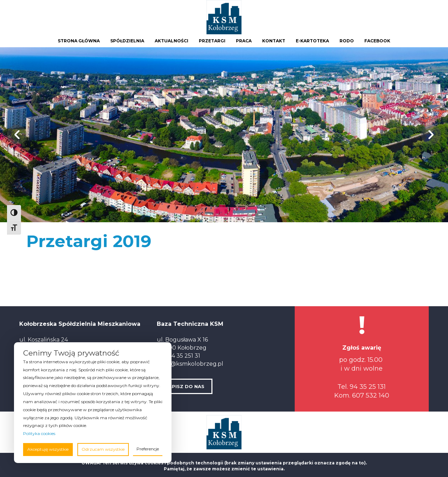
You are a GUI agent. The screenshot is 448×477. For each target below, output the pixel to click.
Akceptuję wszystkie (48, 449)
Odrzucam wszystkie (103, 449)
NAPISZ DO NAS (185, 386)
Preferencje (148, 449)
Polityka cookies (39, 433)
